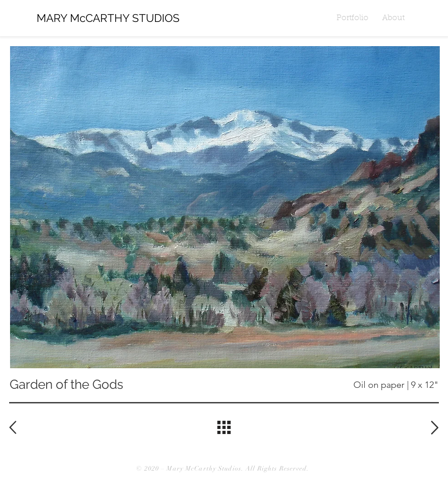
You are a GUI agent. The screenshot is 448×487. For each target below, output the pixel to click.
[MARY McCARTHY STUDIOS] (120, 18)
